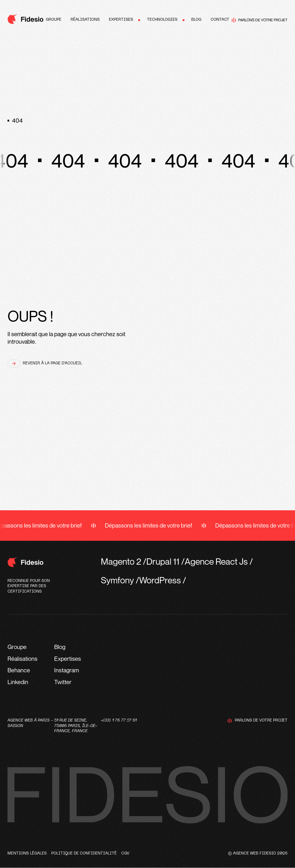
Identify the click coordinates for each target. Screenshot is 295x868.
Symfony (117, 580)
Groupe (54, 20)
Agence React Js (216, 561)
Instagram (67, 670)
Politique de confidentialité (84, 853)
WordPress (160, 580)
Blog (196, 20)
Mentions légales (27, 853)
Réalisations (85, 20)
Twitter (63, 682)
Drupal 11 (163, 561)
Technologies (162, 20)
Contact (220, 20)
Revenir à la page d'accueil (45, 363)
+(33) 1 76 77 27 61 (119, 721)
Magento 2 (121, 561)
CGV (125, 853)
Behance (19, 670)
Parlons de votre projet (260, 20)
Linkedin (18, 682)
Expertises (121, 20)
